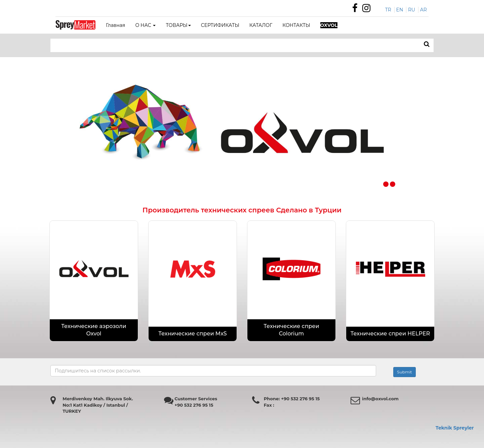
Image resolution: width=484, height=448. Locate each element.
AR (424, 10)
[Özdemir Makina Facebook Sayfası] (357, 10)
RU (412, 10)
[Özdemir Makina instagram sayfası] (368, 10)
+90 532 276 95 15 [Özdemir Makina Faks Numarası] (194, 405)
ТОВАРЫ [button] (178, 25)
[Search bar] (193, 45)
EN (400, 10)
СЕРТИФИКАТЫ (220, 25)
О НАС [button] (145, 25)
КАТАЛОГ (261, 25)
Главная (115, 25)
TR (388, 10)
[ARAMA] (427, 44)
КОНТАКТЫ (296, 25)
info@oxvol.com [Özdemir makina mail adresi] (380, 399)
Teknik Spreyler (455, 428)
